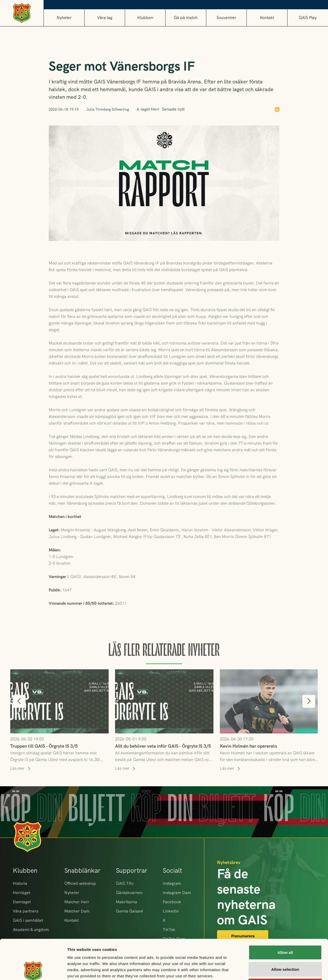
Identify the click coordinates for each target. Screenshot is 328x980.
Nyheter (64, 18)
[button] (105, 18)
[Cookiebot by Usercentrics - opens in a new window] (33, 970)
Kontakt (267, 18)
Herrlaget (22, 893)
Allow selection (285, 930)
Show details (269, 970)
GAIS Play (308, 18)
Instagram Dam (177, 893)
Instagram (172, 883)
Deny (285, 946)
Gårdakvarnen (129, 893)
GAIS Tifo (125, 883)
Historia (20, 883)
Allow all (285, 913)
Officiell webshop (80, 883)
